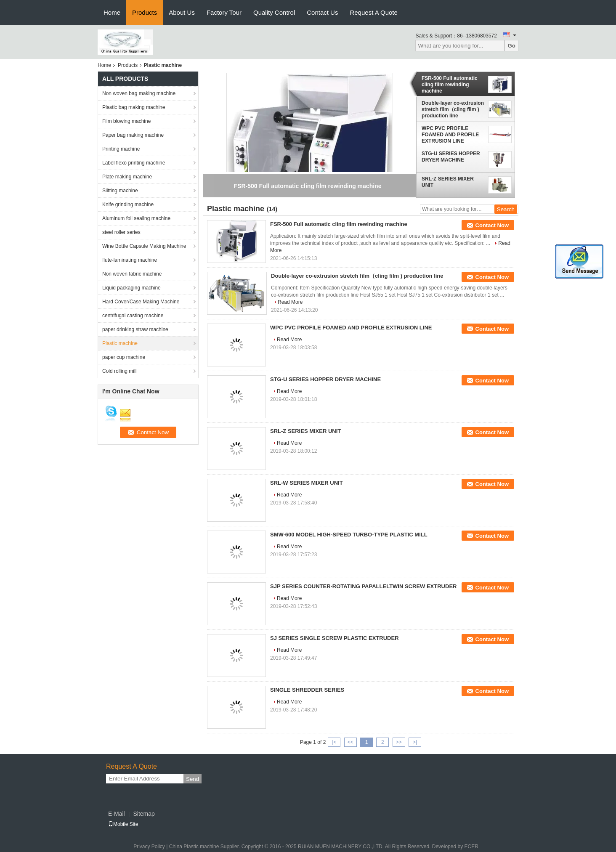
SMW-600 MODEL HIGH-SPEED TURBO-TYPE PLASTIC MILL (349, 535)
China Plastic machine (194, 847)
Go (511, 46)
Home (112, 12)
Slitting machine (120, 191)
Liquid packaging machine (131, 288)
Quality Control (274, 12)
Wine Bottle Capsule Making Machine (144, 246)
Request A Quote (373, 12)
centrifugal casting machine (133, 316)
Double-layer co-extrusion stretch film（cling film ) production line (453, 109)
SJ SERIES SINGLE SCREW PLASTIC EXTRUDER (335, 638)
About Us (182, 12)
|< (334, 742)
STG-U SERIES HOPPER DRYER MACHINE (451, 157)
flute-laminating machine (130, 260)
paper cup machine (124, 357)
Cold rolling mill (119, 371)
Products (145, 12)
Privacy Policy (149, 847)
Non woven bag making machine (139, 93)
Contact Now (492, 225)
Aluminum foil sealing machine (136, 218)
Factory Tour (224, 12)
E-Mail (117, 814)
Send (192, 779)
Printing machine (121, 149)
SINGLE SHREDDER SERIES (307, 690)
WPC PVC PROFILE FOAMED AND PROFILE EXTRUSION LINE (450, 135)
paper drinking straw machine (135, 329)
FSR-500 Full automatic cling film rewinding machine (450, 85)
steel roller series (121, 232)
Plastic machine (120, 343)
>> (399, 742)
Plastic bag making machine (134, 107)
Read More (290, 302)
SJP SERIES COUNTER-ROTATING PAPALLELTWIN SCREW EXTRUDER (363, 586)
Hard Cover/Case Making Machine (141, 302)
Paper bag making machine (133, 135)
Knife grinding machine (128, 204)
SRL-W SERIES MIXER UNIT (307, 483)
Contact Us (322, 12)
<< (350, 742)
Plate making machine (127, 177)
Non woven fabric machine (132, 274)
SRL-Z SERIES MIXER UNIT (448, 182)
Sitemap (144, 814)
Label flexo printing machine (134, 163)
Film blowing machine (126, 121)
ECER (471, 847)
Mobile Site (123, 824)
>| (415, 742)
